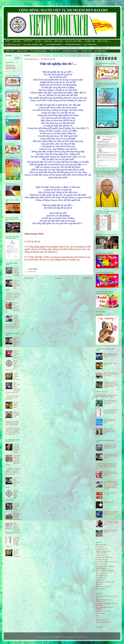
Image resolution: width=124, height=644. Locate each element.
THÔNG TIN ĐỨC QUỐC (103, 622)
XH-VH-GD (99, 589)
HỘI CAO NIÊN (103, 41)
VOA (97, 618)
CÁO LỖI (99, 315)
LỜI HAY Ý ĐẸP (100, 569)
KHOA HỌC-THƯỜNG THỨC (33, 44)
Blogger (84, 637)
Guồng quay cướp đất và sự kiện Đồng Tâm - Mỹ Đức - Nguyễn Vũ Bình (12, 423)
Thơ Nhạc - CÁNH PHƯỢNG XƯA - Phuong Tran (17, 377)
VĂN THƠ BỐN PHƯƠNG (54, 44)
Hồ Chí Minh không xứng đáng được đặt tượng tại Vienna (110, 355)
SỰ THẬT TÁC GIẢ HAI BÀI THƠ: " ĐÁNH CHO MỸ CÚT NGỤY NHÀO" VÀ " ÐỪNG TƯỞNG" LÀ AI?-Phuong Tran (13, 296)
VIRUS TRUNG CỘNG (102, 587)
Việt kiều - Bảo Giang (102, 392)
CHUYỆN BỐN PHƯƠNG (73, 44)
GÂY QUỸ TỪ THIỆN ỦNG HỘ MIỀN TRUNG (16, 507)
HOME (8, 41)
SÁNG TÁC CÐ (54, 51)
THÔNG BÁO (10, 51)
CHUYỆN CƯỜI (90, 41)
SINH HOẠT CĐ (100, 575)
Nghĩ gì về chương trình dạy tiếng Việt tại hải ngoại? (110, 421)
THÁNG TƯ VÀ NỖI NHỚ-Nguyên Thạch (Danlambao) (12, 397)
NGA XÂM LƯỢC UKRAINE (104, 571)
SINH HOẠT (17, 41)
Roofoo (74, 637)
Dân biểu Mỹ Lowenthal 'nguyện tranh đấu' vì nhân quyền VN (110, 473)
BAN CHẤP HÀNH (90, 44)
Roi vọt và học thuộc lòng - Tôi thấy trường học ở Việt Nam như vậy (111, 374)
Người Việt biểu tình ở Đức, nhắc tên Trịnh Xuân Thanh (16, 516)
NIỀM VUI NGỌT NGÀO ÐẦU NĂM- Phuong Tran (17, 354)
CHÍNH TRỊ (48, 41)
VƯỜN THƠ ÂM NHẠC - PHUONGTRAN (103, 601)
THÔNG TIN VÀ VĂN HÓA (103, 611)
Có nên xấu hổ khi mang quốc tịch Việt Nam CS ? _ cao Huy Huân (110, 402)
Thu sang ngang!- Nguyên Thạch (16, 405)
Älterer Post (87, 278)
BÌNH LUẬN (58, 41)
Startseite (58, 278)
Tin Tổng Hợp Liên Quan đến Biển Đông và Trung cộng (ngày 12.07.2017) (110, 446)
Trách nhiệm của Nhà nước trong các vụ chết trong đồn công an (111, 523)
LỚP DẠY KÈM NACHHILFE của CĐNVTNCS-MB (11, 67)
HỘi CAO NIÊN (100, 564)
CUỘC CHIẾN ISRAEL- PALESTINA (106, 562)
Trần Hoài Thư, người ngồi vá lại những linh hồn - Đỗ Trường (16, 448)
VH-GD (98, 584)
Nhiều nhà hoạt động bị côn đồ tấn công (17, 414)
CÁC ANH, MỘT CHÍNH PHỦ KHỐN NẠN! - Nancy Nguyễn (111, 456)
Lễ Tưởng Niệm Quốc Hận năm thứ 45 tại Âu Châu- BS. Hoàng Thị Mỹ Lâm (111, 411)
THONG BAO (28, 41)
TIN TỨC (38, 41)
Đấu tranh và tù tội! (109, 502)
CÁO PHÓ (99, 547)
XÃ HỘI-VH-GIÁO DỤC (13, 44)
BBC (97, 616)
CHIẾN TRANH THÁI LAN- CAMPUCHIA (103, 552)
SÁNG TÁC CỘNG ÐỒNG (74, 41)
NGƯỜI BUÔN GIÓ (101, 620)
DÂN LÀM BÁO (100, 613)
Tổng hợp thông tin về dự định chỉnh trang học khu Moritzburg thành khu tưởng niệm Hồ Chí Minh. (111, 384)
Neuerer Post (29, 278)
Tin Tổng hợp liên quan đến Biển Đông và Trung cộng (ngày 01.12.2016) (111, 513)
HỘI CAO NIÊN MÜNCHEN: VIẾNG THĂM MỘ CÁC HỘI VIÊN (109, 431)
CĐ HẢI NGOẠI (100, 549)
